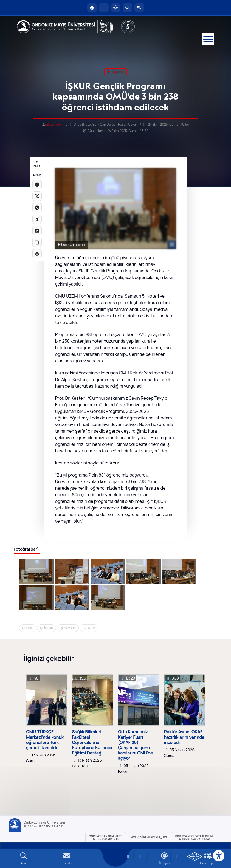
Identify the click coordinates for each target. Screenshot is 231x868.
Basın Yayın (55, 124)
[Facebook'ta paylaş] (37, 185)
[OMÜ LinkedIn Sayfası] (140, 856)
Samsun (70, 628)
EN (139, 8)
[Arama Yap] (127, 8)
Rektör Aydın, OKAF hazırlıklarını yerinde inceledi (184, 737)
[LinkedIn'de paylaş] (37, 231)
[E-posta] (104, 8)
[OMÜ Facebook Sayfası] (178, 856)
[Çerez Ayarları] (212, 856)
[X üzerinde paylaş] (37, 196)
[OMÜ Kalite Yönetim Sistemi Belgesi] (195, 856)
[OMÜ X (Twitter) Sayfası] (165, 856)
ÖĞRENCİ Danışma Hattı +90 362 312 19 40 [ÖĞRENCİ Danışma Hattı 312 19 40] (106, 838)
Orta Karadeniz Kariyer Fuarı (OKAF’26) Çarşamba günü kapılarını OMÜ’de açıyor (135, 745)
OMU (30, 628)
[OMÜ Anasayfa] (92, 8)
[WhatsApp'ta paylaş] (37, 208)
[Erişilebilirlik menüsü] (219, 856)
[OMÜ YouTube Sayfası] (128, 856)
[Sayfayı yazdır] (37, 254)
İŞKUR (49, 628)
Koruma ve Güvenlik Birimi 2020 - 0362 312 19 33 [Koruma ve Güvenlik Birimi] (194, 838)
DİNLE (37, 164)
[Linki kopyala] (37, 242)
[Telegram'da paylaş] (37, 219)
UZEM (91, 628)
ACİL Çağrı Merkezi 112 (149, 837)
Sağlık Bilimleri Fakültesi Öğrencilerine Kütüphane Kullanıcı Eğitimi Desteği (92, 742)
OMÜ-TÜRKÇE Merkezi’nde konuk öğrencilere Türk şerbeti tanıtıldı (45, 740)
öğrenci (116, 72)
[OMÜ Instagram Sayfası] (153, 856)
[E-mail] (67, 859)
